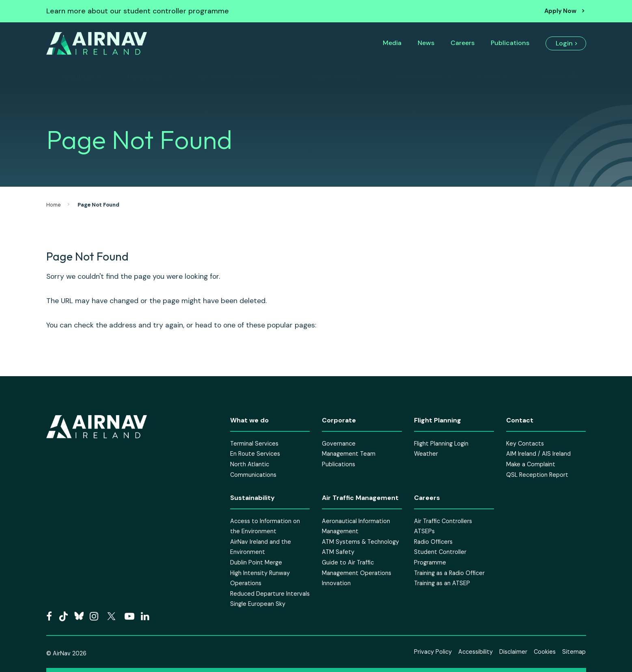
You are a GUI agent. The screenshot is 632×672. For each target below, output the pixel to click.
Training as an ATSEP (442, 583)
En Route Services (255, 454)
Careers (463, 43)
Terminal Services (254, 444)
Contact (492, 76)
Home (54, 205)
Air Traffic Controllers (443, 521)
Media (392, 43)
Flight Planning (338, 76)
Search (553, 76)
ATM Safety (338, 552)
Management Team (349, 454)
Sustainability (420, 76)
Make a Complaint (531, 464)
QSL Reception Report (537, 475)
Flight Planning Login (441, 444)
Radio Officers (433, 542)
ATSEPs (424, 531)
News (426, 43)
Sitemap (574, 652)
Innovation (336, 583)
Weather (426, 454)
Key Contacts (525, 444)
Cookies (545, 652)
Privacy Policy (433, 652)
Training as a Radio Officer (449, 573)
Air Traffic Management (238, 76)
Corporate (145, 76)
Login (564, 43)
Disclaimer (513, 652)
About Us (76, 76)
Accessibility (476, 652)
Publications (510, 43)
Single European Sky (258, 604)
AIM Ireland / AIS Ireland (538, 454)
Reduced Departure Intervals (270, 594)
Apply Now (560, 11)
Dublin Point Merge (256, 562)
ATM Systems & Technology (360, 542)
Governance (339, 444)
